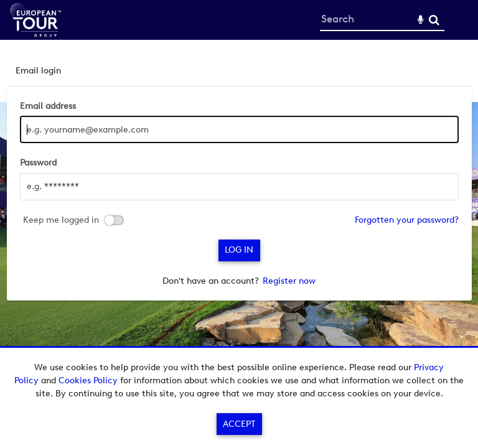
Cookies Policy (88, 380)
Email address (48, 106)
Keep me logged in (61, 220)
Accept (239, 424)
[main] (239, 178)
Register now (289, 281)
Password (38, 163)
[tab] (239, 71)
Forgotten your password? (407, 220)
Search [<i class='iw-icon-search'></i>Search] (434, 20)
